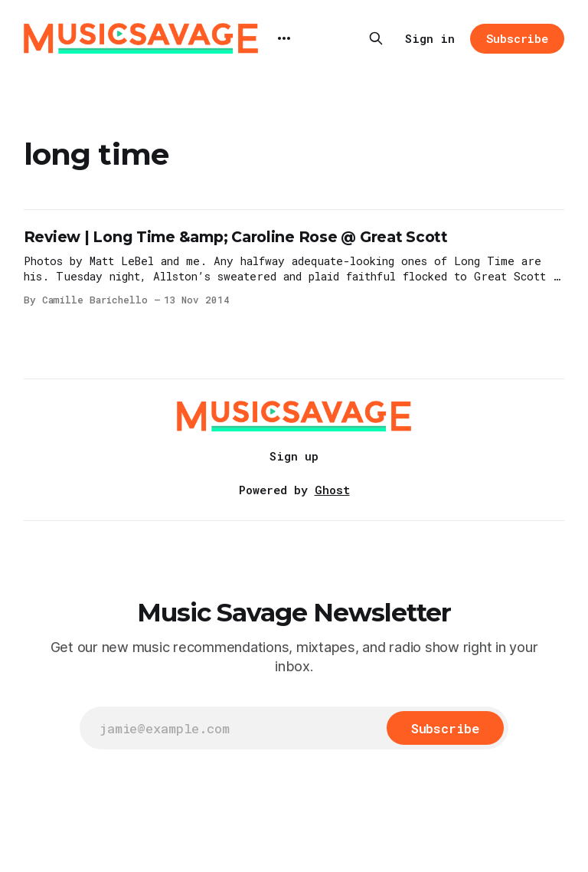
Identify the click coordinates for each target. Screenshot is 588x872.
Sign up (294, 456)
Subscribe (517, 38)
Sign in (430, 38)
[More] (284, 38)
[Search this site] (376, 38)
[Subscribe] (445, 728)
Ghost (332, 490)
